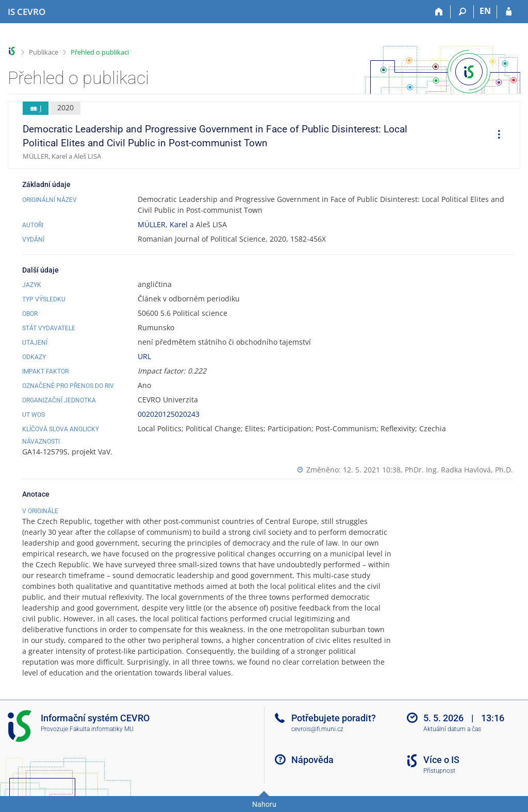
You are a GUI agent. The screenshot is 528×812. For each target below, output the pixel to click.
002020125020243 (169, 414)
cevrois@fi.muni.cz (317, 729)
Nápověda (312, 760)
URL (144, 356)
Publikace (44, 52)
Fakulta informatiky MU (102, 729)
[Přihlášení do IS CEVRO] (509, 12)
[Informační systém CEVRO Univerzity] (27, 12)
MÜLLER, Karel (163, 224)
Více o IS (441, 760)
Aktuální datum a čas (452, 729)
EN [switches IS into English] (485, 11)
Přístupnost (439, 771)
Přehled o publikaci (100, 52)
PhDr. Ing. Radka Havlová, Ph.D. (459, 470)
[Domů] (439, 12)
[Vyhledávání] (462, 12)
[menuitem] (496, 136)
